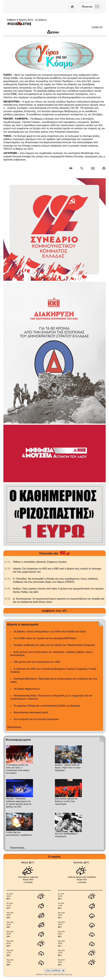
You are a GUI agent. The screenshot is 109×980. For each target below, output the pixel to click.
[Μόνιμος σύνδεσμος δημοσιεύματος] (73, 168)
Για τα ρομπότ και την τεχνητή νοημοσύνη (36, 719)
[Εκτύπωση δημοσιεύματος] (102, 168)
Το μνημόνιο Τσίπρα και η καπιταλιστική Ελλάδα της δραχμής (47, 706)
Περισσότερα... (15, 727)
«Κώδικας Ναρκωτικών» (27, 689)
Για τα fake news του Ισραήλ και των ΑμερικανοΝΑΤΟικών (45, 638)
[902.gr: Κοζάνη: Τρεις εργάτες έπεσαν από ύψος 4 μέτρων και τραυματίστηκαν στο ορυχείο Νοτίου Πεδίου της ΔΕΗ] (7, 589)
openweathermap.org (62, 974)
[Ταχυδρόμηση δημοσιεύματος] (93, 168)
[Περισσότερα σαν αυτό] (82, 168)
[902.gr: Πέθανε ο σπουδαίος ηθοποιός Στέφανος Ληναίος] (7, 562)
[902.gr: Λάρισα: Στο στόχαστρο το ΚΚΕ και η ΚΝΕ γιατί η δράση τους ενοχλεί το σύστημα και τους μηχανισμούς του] (7, 569)
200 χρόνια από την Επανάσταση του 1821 (37, 662)
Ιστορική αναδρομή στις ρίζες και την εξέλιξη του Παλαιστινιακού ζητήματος (54, 645)
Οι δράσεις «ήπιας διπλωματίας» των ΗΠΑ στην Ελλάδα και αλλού (50, 631)
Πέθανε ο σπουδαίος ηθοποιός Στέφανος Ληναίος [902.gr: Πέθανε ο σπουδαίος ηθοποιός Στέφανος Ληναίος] (40, 562)
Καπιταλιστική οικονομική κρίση (31, 712)
